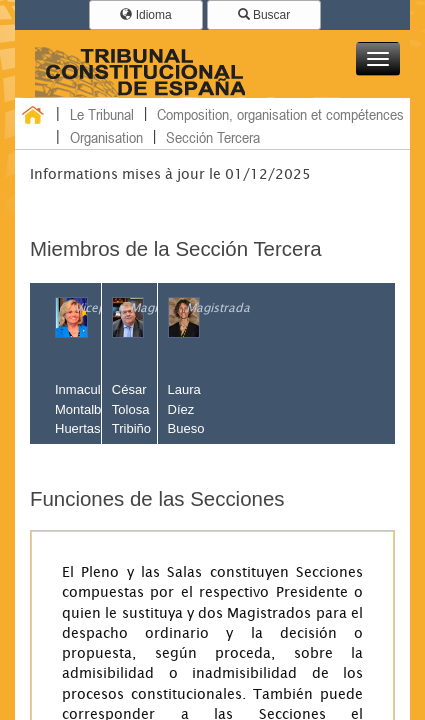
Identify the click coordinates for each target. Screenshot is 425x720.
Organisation (106, 137)
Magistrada (218, 307)
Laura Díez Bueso (186, 409)
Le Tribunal (102, 114)
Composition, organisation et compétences (280, 114)
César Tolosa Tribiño (131, 409)
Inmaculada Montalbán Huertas (88, 409)
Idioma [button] (145, 15)
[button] (378, 59)
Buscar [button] (264, 15)
